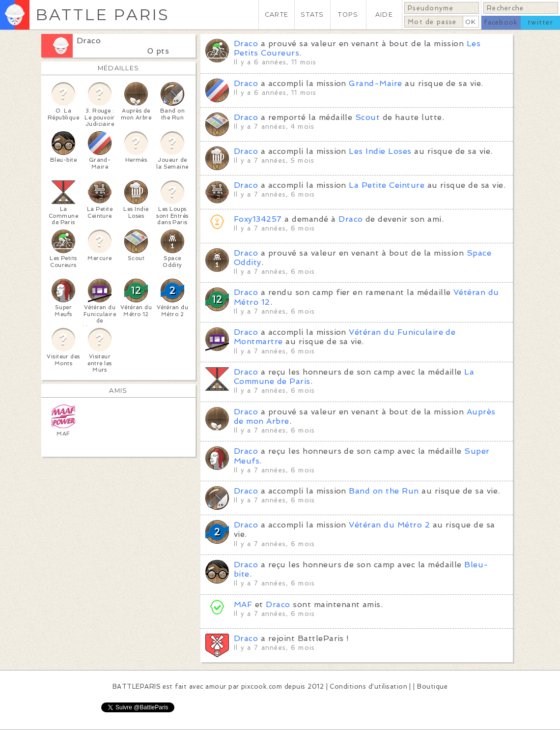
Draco (89, 41)
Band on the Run (384, 491)
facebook (501, 22)
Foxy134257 (258, 219)
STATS (312, 15)
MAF (243, 604)
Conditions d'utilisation (368, 686)
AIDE (384, 15)
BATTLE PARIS (102, 15)
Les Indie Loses (380, 151)
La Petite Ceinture (387, 185)
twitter (540, 22)
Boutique (432, 686)
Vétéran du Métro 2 (389, 525)
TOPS (348, 15)
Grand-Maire (375, 83)
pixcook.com (262, 686)
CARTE (277, 15)
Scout (367, 117)
